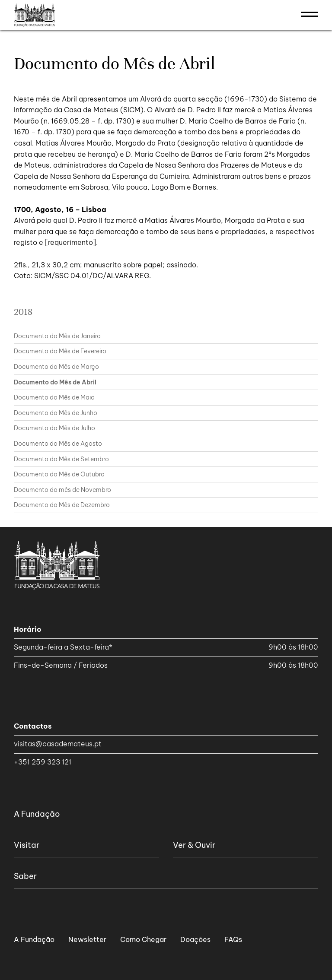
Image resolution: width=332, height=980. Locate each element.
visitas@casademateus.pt (58, 744)
